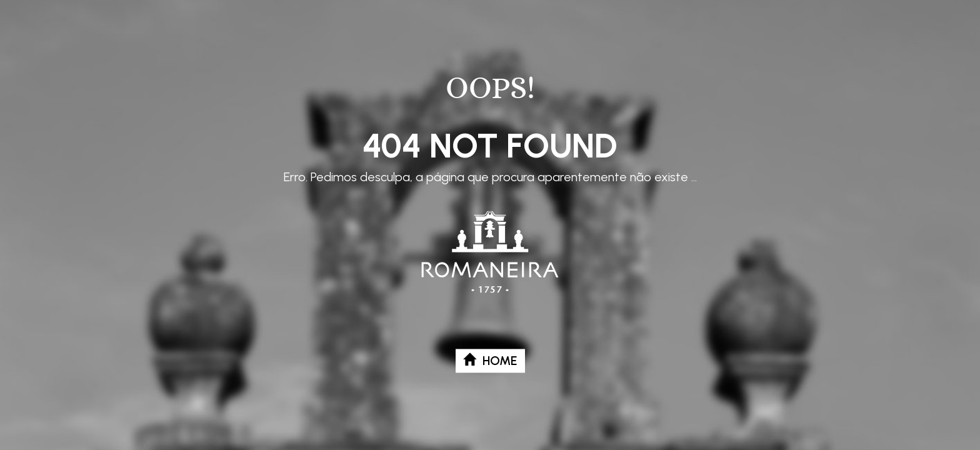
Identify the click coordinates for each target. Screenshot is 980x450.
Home (490, 361)
